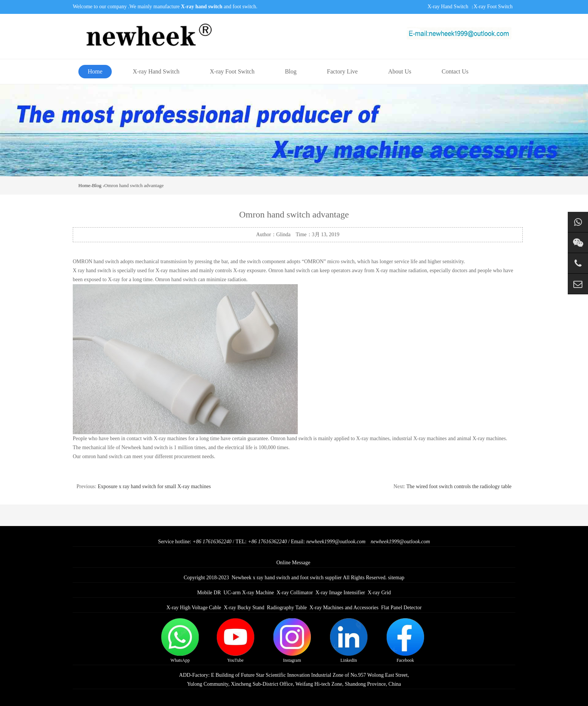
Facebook (405, 641)
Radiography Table (287, 608)
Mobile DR (209, 593)
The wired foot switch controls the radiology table (459, 486)
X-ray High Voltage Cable (194, 608)
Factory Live (342, 71)
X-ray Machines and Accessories (344, 608)
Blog (291, 71)
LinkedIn (349, 641)
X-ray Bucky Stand (244, 608)
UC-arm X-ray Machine (249, 593)
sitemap (396, 578)
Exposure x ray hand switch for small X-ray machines (154, 486)
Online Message (293, 563)
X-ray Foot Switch (493, 7)
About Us (400, 71)
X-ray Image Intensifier (340, 593)
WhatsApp (180, 641)
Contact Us (455, 71)
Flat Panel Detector (401, 608)
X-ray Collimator (295, 593)
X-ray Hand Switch (448, 7)
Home (95, 71)
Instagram (292, 641)
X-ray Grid (379, 593)
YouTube (235, 641)
